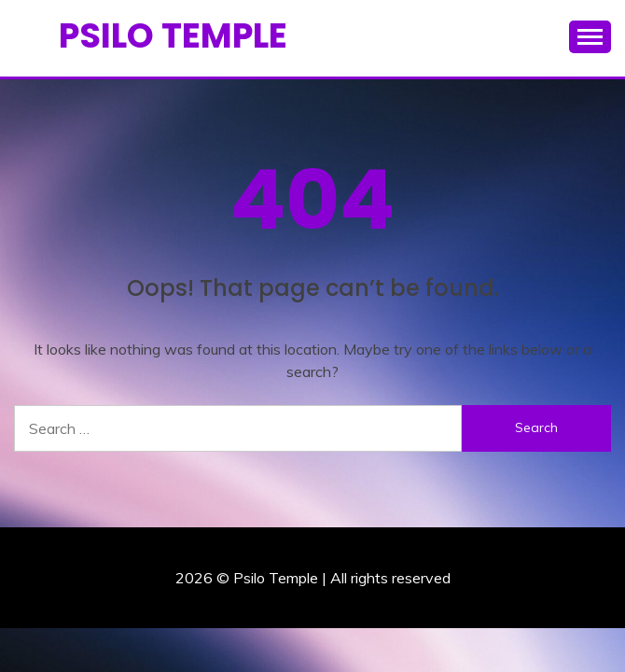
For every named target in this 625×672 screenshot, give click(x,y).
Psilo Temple (173, 35)
